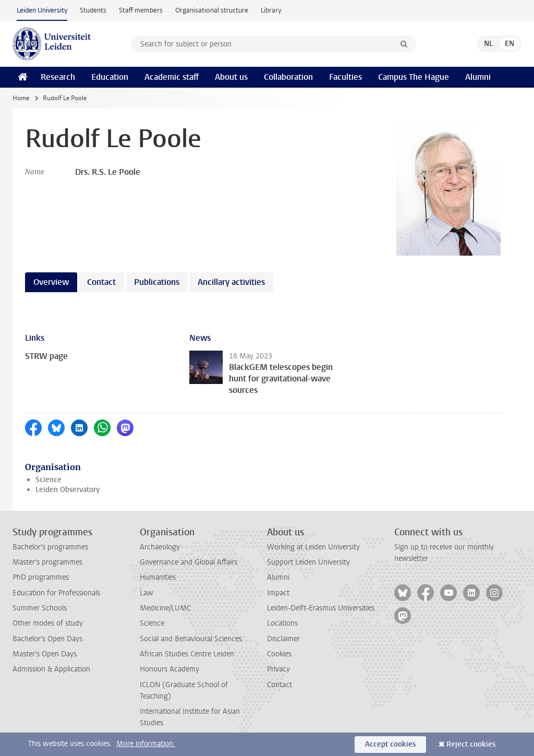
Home (21, 98)
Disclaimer (283, 639)
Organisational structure (212, 10)
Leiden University (42, 10)
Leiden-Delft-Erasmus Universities (321, 608)
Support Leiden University (308, 562)
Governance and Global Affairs (189, 562)
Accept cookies (390, 744)
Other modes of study (48, 623)
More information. (146, 744)
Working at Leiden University (313, 547)
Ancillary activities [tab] (231, 282)
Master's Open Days (45, 654)
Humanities (158, 577)
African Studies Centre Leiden (187, 654)
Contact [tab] (101, 282)
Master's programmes (47, 562)
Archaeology (160, 547)
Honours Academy (169, 669)
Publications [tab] (157, 282)
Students (93, 10)
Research (58, 77)
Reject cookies (471, 744)
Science (48, 480)
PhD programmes (41, 577)
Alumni (478, 77)
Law (147, 593)
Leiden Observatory (68, 490)
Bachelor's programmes (50, 547)
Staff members (141, 10)
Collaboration (288, 77)
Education (110, 77)
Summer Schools (40, 608)
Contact (280, 685)
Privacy (278, 669)
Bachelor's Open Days (47, 639)
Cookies (279, 654)
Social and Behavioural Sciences (191, 639)
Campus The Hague (414, 77)
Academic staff (172, 77)
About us (231, 77)
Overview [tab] (51, 282)
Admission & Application (51, 669)
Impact (278, 593)
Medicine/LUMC (165, 608)
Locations (282, 623)
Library (271, 10)
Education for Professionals (56, 593)
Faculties (345, 77)
